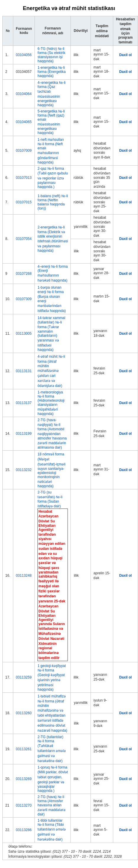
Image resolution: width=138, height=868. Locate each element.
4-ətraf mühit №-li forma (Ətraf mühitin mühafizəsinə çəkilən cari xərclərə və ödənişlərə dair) (51, 371)
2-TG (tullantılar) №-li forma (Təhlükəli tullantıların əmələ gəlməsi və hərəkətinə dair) (52, 749)
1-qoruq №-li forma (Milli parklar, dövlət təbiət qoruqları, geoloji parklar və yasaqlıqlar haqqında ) (53, 779)
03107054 (24, 239)
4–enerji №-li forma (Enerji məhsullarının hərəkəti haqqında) (52, 273)
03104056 (24, 55)
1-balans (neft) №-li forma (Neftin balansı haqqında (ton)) (53, 202)
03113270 (24, 805)
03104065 (24, 122)
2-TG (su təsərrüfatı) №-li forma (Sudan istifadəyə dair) (50, 499)
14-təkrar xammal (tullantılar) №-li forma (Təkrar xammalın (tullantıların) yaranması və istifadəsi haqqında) (51, 334)
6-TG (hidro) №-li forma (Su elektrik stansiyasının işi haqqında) (51, 55)
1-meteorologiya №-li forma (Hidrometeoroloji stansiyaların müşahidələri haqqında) (51, 403)
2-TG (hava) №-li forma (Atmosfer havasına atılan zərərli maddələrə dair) (51, 806)
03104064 (24, 94)
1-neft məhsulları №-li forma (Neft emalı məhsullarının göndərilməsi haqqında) (51, 151)
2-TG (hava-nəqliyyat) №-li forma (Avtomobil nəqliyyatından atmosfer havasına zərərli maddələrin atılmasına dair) (52, 434)
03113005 (24, 334)
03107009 (24, 151)
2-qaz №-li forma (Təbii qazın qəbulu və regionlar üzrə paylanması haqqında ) (53, 178)
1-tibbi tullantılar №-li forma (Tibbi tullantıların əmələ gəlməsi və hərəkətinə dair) (52, 830)
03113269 (24, 779)
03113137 (24, 403)
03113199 (24, 434)
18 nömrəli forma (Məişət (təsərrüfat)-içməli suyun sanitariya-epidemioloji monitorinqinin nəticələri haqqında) (51, 470)
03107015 (24, 202)
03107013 (24, 178)
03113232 (24, 470)
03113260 (24, 713)
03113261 (24, 749)
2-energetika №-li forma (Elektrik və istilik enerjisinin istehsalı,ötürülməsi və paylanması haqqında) (53, 239)
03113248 (24, 576)
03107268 (24, 274)
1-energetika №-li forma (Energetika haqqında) (51, 72)
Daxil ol (125, 55)
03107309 (24, 299)
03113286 (24, 830)
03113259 (24, 677)
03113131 (24, 371)
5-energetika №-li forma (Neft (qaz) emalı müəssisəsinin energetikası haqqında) (51, 122)
